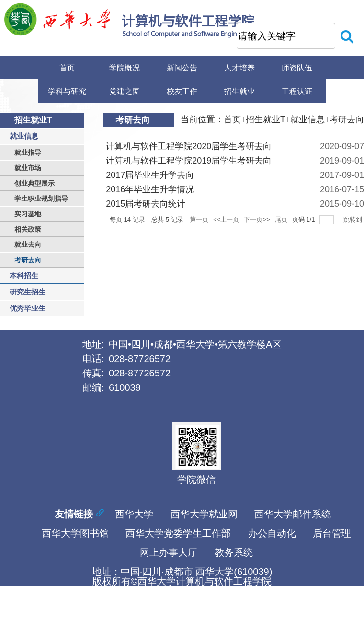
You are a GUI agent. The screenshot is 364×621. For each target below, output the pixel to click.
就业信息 (307, 119)
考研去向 (347, 119)
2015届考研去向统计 (146, 204)
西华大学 (134, 513)
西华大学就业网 (204, 513)
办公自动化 (272, 532)
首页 (232, 119)
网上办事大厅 (169, 551)
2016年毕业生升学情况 (150, 189)
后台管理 (332, 532)
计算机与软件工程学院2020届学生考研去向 (189, 146)
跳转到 (354, 219)
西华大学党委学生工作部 (178, 532)
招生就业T (266, 119)
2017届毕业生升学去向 (150, 175)
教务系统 (234, 551)
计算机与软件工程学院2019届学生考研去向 (189, 161)
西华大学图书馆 (75, 532)
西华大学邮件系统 (293, 513)
